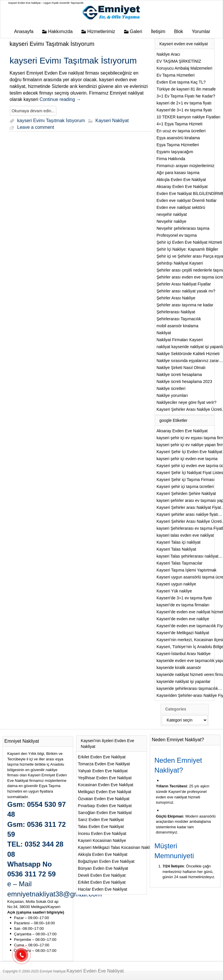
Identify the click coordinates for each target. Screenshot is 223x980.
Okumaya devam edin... (33, 111)
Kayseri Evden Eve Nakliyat (95, 971)
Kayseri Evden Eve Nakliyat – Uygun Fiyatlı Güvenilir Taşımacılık (46, 3)
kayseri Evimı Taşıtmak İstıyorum (52, 44)
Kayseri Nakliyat (112, 121)
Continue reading (60, 99)
